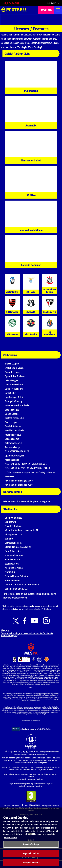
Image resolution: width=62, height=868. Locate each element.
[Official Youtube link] (35, 621)
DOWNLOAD (46, 10)
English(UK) (51, 3)
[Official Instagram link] (46, 621)
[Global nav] (58, 10)
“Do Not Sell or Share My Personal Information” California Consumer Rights (27, 634)
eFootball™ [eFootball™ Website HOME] (15, 10)
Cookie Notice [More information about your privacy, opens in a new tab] (10, 840)
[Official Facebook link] (24, 621)
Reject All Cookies (31, 856)
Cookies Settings (31, 847)
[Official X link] (16, 621)
